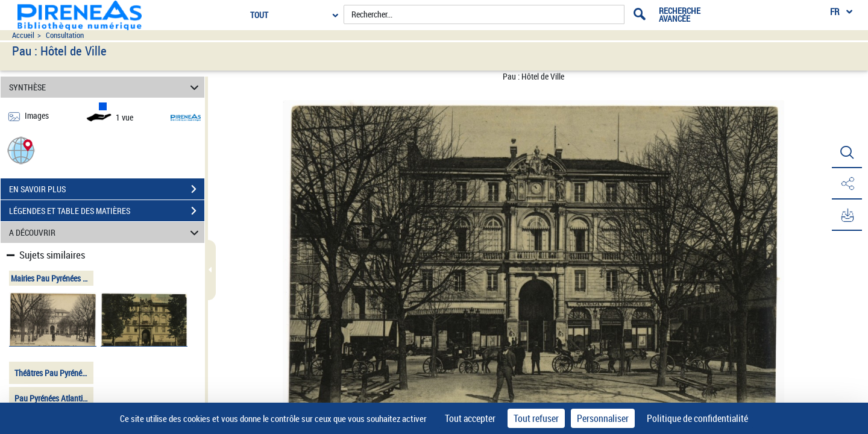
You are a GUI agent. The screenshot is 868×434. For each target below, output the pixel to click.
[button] (21, 150)
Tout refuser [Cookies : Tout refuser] (536, 418)
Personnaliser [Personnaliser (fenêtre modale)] (603, 418)
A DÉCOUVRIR (106, 232)
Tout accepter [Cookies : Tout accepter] (470, 418)
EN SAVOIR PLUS (107, 189)
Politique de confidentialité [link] (697, 418)
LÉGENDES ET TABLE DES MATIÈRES (107, 211)
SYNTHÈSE (106, 87)
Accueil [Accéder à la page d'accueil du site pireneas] (23, 35)
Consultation (65, 35)
